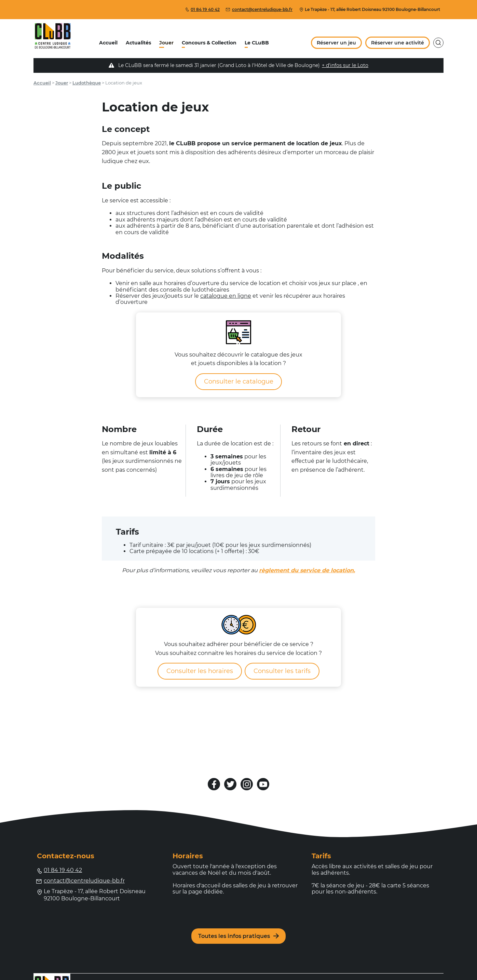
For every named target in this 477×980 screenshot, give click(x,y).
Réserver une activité (398, 43)
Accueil (108, 43)
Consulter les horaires (200, 671)
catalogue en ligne (226, 296)
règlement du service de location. (307, 570)
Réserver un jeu (336, 43)
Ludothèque (87, 83)
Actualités (138, 43)
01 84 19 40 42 (202, 9)
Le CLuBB (257, 43)
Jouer (166, 43)
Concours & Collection (209, 43)
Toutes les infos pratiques (238, 936)
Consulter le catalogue (239, 381)
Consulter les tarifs (282, 671)
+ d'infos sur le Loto (345, 65)
